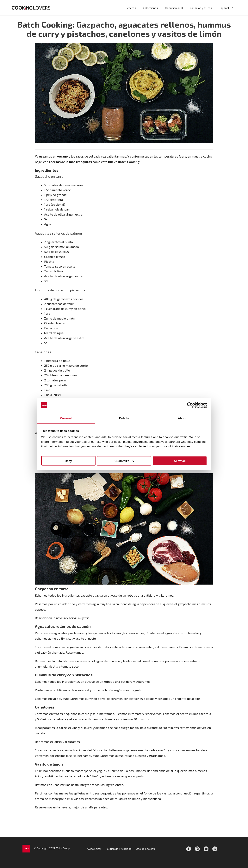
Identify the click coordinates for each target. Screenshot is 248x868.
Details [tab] (124, 418)
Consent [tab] (66, 418)
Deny (68, 461)
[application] (231, 8)
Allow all (180, 461)
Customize (124, 461)
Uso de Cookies (145, 849)
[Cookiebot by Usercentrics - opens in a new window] (190, 405)
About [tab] (182, 418)
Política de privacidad (119, 849)
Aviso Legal (94, 849)
